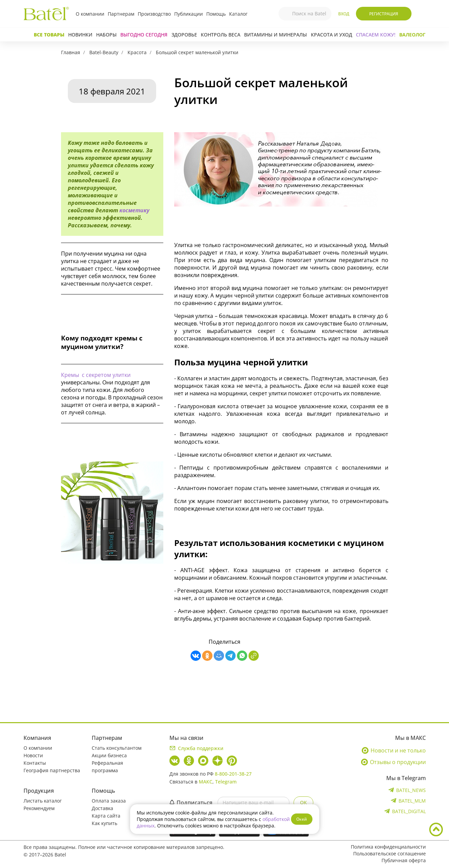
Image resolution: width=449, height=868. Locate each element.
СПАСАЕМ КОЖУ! (376, 35)
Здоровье (184, 35)
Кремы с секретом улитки (96, 375)
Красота (137, 52)
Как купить (104, 823)
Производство (154, 14)
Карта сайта (106, 816)
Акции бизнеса (109, 755)
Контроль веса (221, 35)
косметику (134, 210)
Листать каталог (43, 801)
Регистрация (384, 14)
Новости (33, 755)
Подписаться (191, 803)
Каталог (238, 14)
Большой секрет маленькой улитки (197, 52)
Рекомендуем (39, 808)
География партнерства (52, 770)
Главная (71, 52)
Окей (302, 819)
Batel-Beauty (104, 52)
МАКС (206, 782)
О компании (90, 14)
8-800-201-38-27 (233, 774)
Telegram (226, 782)
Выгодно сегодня (144, 35)
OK (303, 802)
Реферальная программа (107, 767)
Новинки (80, 35)
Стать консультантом (117, 748)
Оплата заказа (109, 801)
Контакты (35, 763)
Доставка (102, 808)
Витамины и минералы (275, 35)
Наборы (106, 35)
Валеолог (412, 35)
